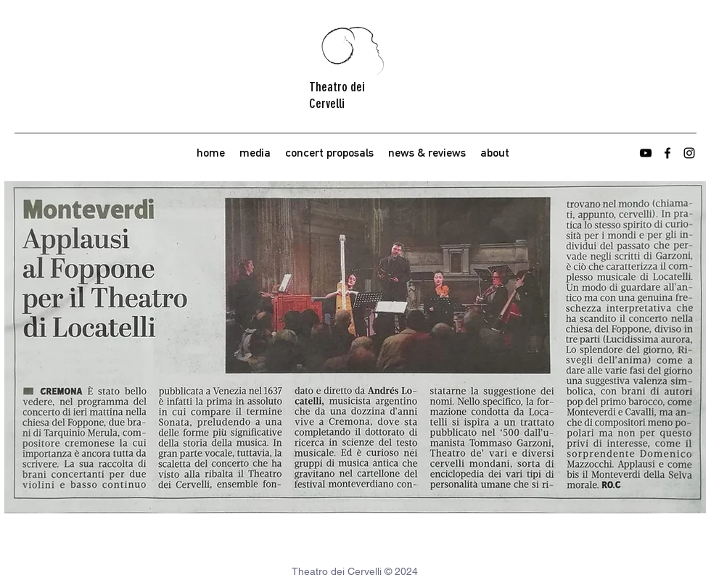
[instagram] (689, 153)
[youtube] (646, 153)
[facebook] (667, 153)
